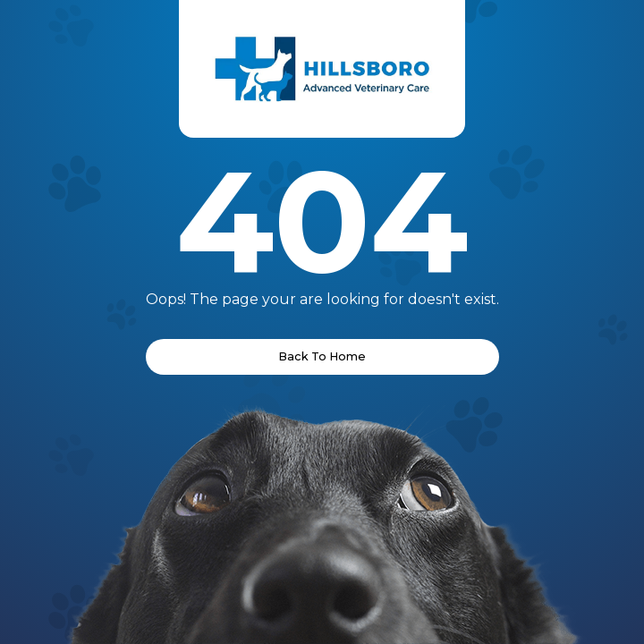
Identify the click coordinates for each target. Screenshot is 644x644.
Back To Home (322, 356)
